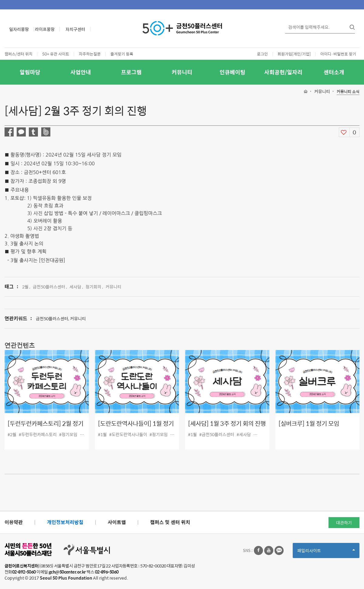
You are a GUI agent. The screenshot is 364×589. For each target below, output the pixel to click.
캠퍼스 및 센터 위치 (170, 522)
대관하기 (344, 523)
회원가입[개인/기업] (294, 54)
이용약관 (14, 522)
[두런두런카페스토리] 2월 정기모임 (45, 428)
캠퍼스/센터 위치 (19, 54)
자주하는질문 (90, 54)
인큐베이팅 (233, 72)
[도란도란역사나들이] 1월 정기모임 (136, 428)
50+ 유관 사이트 (56, 54)
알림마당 (30, 72)
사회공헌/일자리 (283, 72)
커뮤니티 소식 (348, 92)
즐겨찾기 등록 (122, 54)
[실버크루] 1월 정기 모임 (309, 424)
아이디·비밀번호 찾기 (338, 54)
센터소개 (334, 72)
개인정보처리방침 (65, 522)
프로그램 (131, 72)
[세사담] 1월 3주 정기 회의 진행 (227, 424)
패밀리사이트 (326, 552)
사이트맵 (117, 522)
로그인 (262, 54)
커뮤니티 (182, 72)
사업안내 (81, 72)
